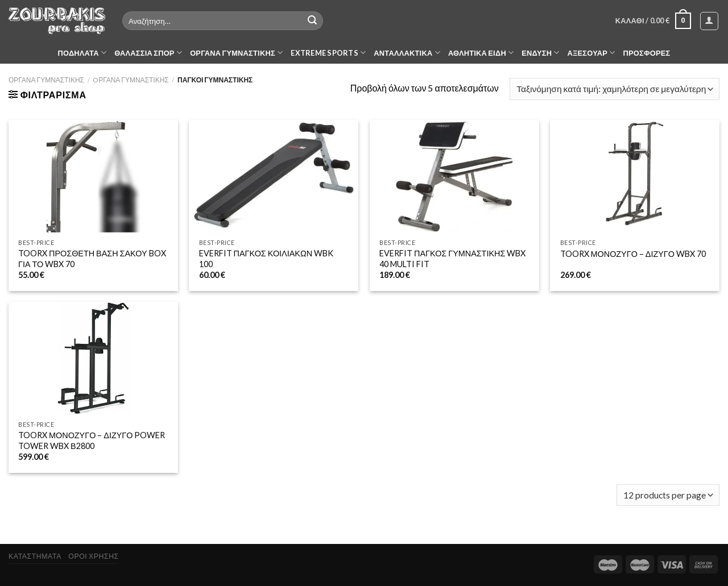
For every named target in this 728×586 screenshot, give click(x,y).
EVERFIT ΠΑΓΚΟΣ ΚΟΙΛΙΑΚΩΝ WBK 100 (266, 259)
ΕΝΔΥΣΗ (540, 53)
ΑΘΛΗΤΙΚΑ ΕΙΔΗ (481, 53)
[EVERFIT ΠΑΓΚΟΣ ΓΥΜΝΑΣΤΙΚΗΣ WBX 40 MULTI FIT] (454, 176)
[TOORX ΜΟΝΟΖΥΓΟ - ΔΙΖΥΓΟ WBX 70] (635, 176)
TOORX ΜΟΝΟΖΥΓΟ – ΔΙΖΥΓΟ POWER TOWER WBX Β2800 (92, 440)
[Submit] (312, 21)
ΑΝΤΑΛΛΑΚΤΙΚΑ (407, 53)
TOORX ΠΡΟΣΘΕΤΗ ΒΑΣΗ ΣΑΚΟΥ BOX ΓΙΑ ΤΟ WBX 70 (92, 259)
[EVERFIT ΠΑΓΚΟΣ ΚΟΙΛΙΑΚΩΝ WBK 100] (274, 176)
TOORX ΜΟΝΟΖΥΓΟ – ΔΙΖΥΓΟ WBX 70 (633, 254)
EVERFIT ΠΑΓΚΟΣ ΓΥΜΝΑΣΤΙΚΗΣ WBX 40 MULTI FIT (452, 259)
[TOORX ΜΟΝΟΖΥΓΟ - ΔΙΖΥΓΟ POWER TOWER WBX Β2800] (93, 358)
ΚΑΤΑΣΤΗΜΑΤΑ (35, 556)
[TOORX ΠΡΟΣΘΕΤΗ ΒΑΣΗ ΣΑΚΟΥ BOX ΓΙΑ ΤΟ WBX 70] (93, 176)
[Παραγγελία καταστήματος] (615, 89)
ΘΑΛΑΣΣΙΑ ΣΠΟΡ (148, 53)
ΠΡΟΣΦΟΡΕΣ (647, 53)
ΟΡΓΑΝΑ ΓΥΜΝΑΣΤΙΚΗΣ (236, 53)
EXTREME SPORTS (328, 53)
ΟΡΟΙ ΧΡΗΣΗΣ (93, 556)
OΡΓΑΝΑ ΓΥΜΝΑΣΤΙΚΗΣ (131, 80)
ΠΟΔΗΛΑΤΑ (82, 53)
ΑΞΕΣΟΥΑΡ (591, 53)
